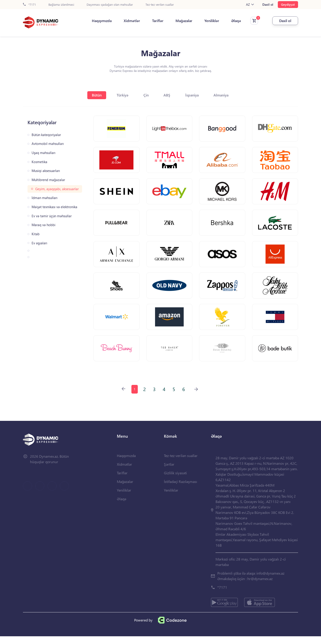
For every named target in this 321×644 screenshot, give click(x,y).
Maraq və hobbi (44, 225)
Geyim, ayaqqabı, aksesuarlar (57, 189)
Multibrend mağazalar (48, 180)
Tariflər (155, 21)
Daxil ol (268, 5)
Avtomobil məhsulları (48, 144)
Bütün (95, 95)
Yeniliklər (209, 21)
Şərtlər (169, 472)
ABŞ (168, 95)
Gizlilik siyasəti (175, 481)
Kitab (36, 234)
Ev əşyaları (39, 243)
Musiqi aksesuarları (46, 171)
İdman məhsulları (45, 198)
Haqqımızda (99, 21)
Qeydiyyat (288, 4)
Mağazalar (181, 21)
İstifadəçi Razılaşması (181, 489)
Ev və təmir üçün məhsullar (52, 216)
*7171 (29, 5)
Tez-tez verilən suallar (160, 5)
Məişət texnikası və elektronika (54, 207)
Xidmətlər (129, 21)
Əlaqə (233, 21)
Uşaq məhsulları (44, 153)
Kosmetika (39, 162)
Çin (146, 95)
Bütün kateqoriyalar (46, 135)
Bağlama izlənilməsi (61, 5)
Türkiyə (121, 95)
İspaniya (194, 95)
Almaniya (224, 95)
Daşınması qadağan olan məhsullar (110, 5)
